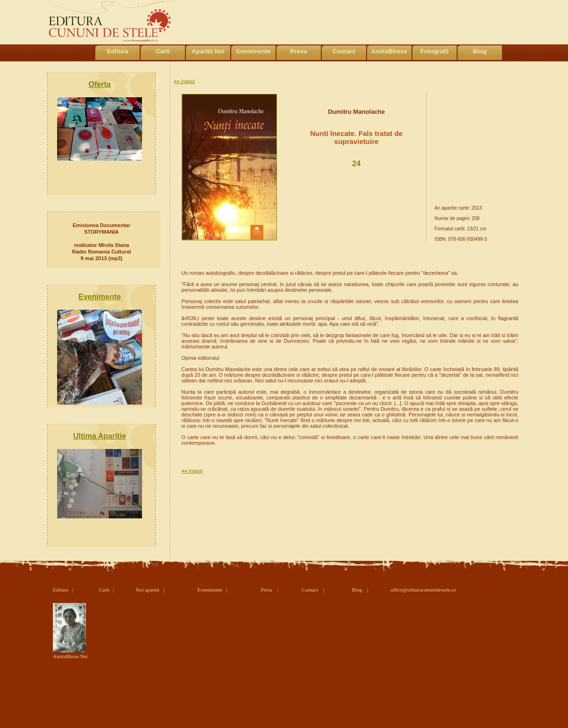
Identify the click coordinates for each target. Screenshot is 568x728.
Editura (118, 51)
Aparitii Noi (208, 51)
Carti (163, 51)
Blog (480, 51)
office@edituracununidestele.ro (423, 590)
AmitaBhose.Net (70, 653)
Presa (298, 51)
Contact (344, 51)
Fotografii (434, 51)
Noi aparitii (148, 590)
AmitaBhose (389, 51)
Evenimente (254, 51)
